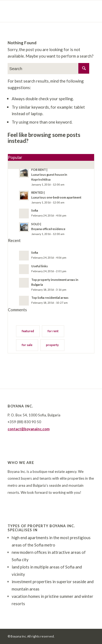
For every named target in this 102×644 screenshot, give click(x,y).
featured (28, 331)
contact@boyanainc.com (29, 429)
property (52, 345)
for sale (27, 345)
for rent (53, 331)
